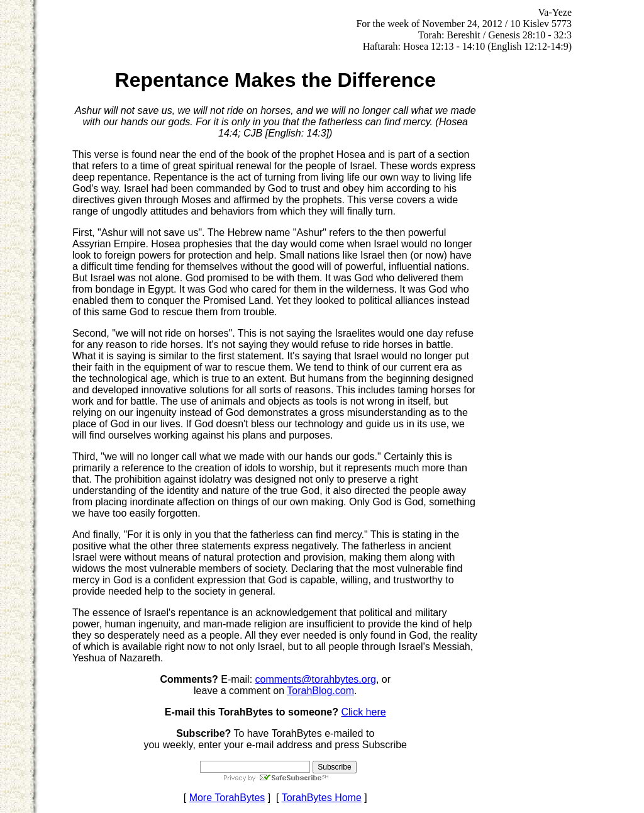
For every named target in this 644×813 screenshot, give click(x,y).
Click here (363, 712)
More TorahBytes (227, 798)
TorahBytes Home (322, 798)
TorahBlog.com (320, 691)
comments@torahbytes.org (316, 679)
